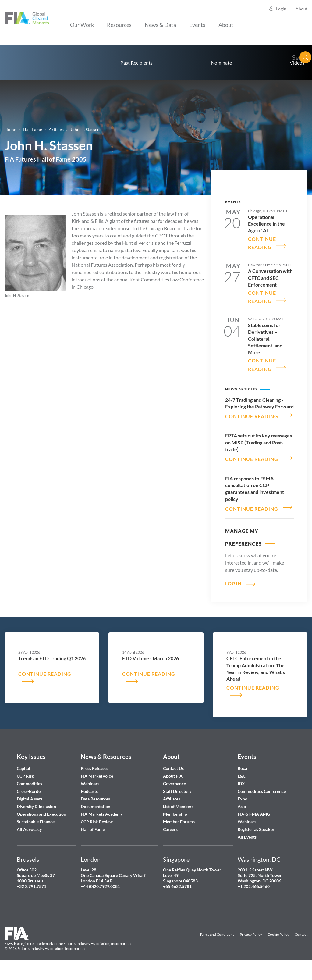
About (301, 9)
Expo (243, 811)
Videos (297, 63)
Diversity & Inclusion (36, 819)
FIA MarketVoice (97, 788)
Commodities (29, 796)
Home (10, 129)
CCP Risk (25, 788)
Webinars (90, 796)
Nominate (221, 63)
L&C (242, 788)
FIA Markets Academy (102, 827)
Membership (175, 827)
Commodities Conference (262, 804)
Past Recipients (136, 63)
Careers (170, 842)
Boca (242, 781)
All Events (247, 849)
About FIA (173, 788)
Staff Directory (177, 804)
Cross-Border (30, 804)
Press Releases (94, 781)
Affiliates (172, 811)
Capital (23, 781)
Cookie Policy (278, 947)
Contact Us (173, 781)
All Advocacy (29, 842)
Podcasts (89, 804)
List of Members (178, 819)
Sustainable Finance (36, 834)
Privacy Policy (251, 947)
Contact (301, 947)
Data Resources (95, 811)
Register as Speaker (256, 842)
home (27, 63)
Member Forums (179, 834)
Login (281, 9)
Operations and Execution (41, 827)
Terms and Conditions (217, 947)
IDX (241, 796)
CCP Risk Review (97, 834)
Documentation (96, 819)
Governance (174, 796)
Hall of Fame (93, 842)
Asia (242, 819)
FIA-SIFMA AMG (254, 827)
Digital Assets (30, 811)
